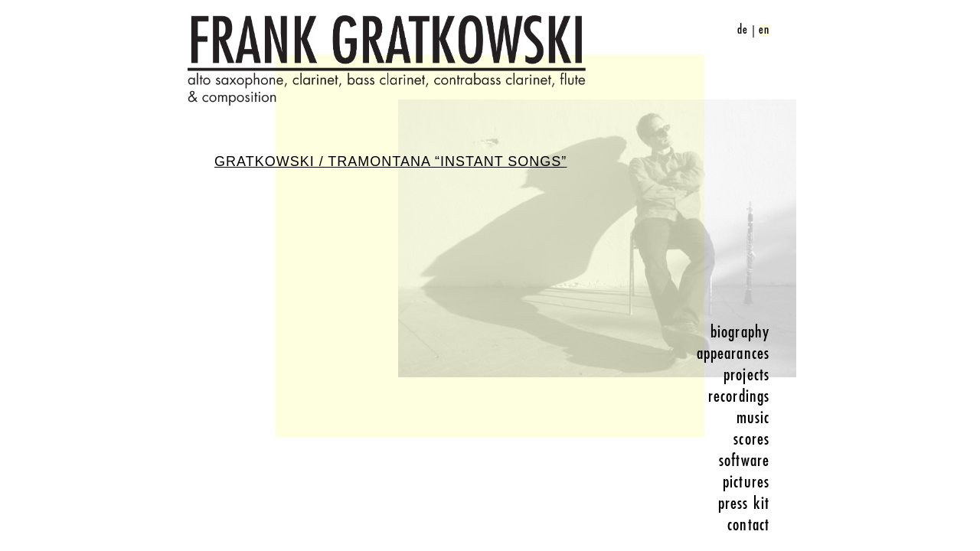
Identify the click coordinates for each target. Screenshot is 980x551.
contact (748, 525)
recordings (739, 396)
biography (740, 332)
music (753, 418)
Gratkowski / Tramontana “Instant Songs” (390, 161)
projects (746, 375)
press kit (744, 504)
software (744, 461)
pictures (746, 482)
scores (751, 439)
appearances (733, 354)
